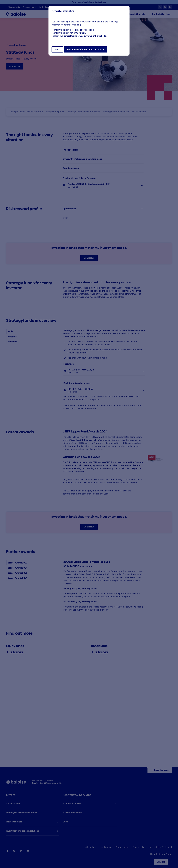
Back (57, 49)
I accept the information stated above (86, 49)
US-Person (80, 33)
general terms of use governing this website (85, 36)
